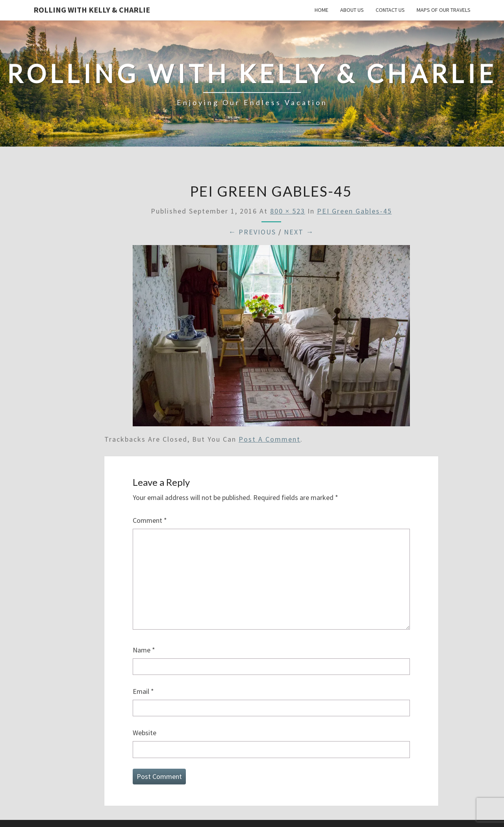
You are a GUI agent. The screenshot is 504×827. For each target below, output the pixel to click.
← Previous (252, 232)
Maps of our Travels (444, 10)
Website (145, 733)
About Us (352, 10)
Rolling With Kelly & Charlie (92, 10)
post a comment (270, 439)
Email (143, 691)
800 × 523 (288, 211)
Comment (150, 520)
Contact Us (390, 10)
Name (144, 650)
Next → (299, 232)
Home (321, 10)
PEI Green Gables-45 (354, 211)
